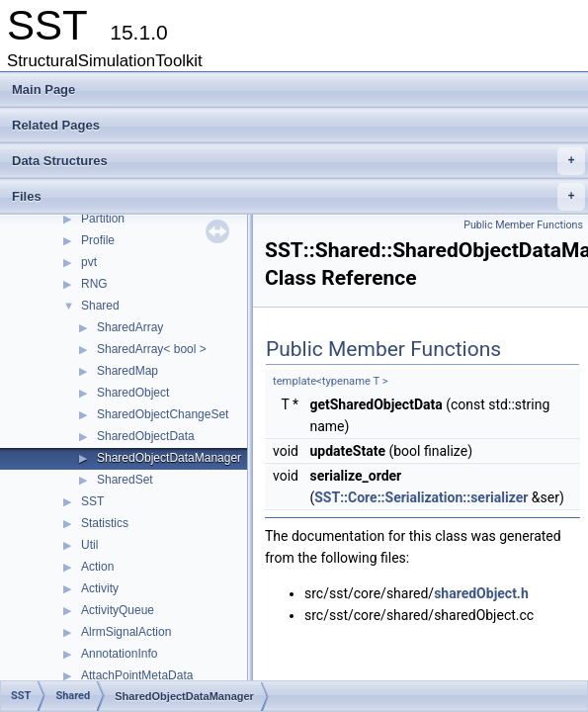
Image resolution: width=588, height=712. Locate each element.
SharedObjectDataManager (169, 458)
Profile (98, 240)
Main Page (43, 89)
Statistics (105, 523)
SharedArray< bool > (152, 349)
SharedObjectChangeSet (163, 414)
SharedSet (125, 480)
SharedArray (130, 327)
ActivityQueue (118, 610)
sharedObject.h (481, 593)
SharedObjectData (146, 436)
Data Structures (298, 161)
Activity (100, 588)
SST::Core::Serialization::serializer (421, 497)
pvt (89, 262)
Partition (103, 219)
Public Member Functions (523, 225)
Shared (100, 306)
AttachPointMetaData (137, 675)
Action (97, 567)
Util (89, 545)
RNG (94, 284)
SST (92, 501)
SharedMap (127, 371)
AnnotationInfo (119, 654)
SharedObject (133, 393)
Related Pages (56, 125)
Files (298, 197)
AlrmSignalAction (126, 632)
